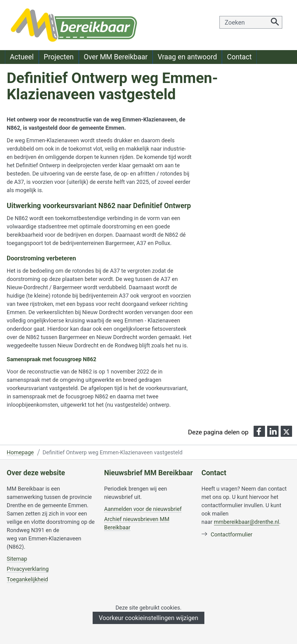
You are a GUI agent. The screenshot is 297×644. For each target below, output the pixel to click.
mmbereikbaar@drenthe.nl (247, 522)
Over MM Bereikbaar (116, 57)
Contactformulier (232, 535)
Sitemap (17, 559)
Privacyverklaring (28, 569)
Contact (239, 57)
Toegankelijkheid (27, 579)
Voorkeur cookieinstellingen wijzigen (148, 618)
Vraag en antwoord (187, 57)
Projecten (59, 57)
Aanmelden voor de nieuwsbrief (143, 509)
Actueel (22, 57)
